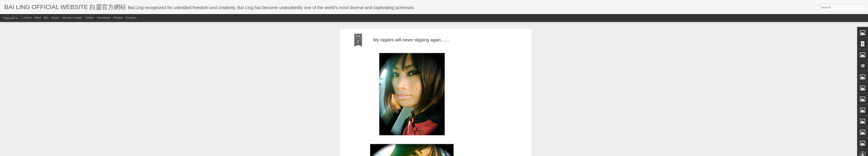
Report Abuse (474, 153)
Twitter (90, 18)
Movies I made (72, 18)
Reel (38, 18)
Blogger (461, 153)
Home (27, 18)
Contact (131, 18)
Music (55, 18)
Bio (46, 18)
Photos (118, 18)
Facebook (104, 18)
